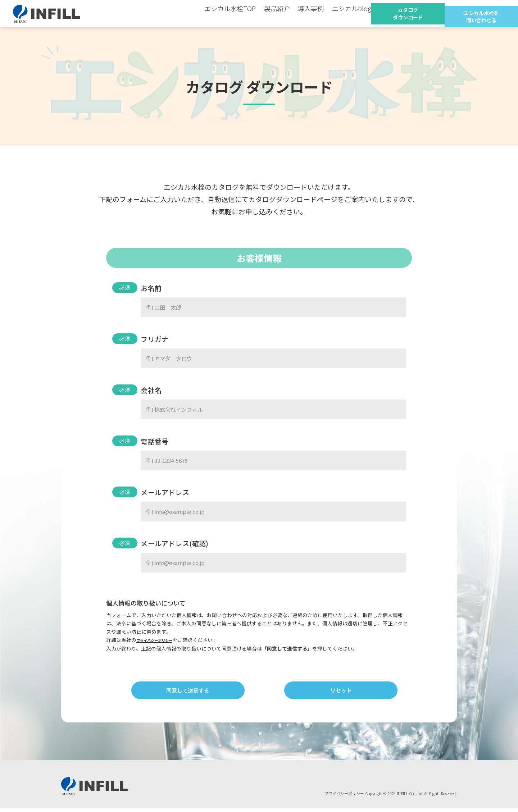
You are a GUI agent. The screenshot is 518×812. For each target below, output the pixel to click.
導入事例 (306, 13)
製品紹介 (277, 13)
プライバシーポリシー (162, 640)
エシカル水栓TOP (236, 13)
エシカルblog (342, 13)
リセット (342, 692)
